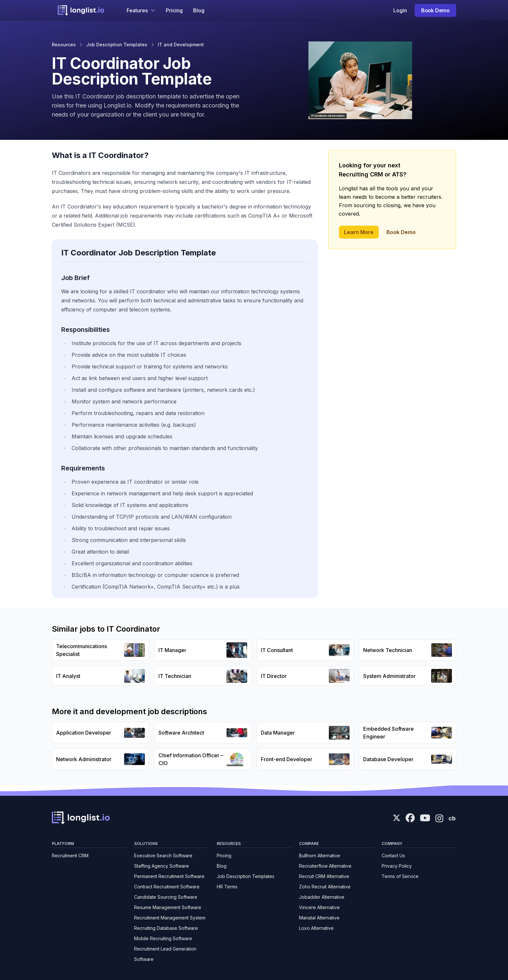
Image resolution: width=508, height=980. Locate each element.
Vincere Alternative (319, 907)
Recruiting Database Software (166, 928)
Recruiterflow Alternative (325, 866)
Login (400, 10)
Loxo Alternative (316, 928)
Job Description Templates (117, 45)
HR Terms (227, 887)
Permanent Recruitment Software (169, 876)
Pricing (174, 10)
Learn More (359, 232)
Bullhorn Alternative (320, 856)
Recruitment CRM (70, 856)
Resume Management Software (168, 907)
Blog (199, 10)
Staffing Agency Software (162, 866)
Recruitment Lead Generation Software (165, 954)
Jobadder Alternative (322, 897)
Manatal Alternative (319, 918)
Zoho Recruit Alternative (325, 887)
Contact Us (393, 856)
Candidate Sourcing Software (166, 897)
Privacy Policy (397, 866)
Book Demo (435, 10)
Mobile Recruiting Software (163, 938)
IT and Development (181, 45)
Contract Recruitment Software (167, 887)
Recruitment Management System (170, 918)
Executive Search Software (163, 856)
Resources (64, 45)
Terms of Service (400, 876)
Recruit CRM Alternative (324, 876)
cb (452, 818)
